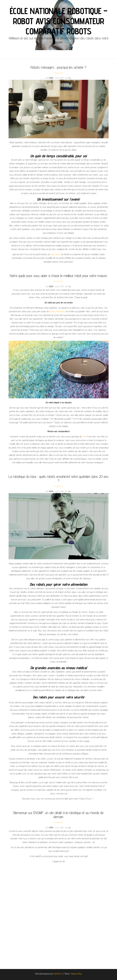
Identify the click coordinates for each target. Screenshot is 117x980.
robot (84, 436)
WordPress (58, 974)
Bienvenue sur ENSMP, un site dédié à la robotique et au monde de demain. (58, 815)
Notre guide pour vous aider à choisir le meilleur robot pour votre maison (58, 276)
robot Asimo (55, 254)
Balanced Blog (76, 974)
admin (51, 78)
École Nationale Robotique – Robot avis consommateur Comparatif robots (59, 21)
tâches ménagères (57, 311)
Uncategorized (58, 73)
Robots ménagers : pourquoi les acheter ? (58, 67)
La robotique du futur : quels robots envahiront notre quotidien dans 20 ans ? (58, 479)
